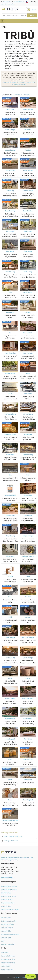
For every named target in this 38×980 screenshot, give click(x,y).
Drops (10, 597)
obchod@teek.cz (19, 2)
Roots (10, 759)
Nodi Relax (10, 455)
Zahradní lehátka (7, 900)
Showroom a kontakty (7, 4)
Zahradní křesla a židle (9, 896)
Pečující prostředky (7, 924)
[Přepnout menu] (2, 21)
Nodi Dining (28, 272)
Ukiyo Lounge (28, 536)
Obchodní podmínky (8, 963)
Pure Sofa (28, 150)
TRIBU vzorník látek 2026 (13, 837)
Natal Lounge (10, 130)
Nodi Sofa (28, 130)
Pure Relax (28, 739)
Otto (28, 475)
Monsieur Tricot (10, 434)
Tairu (10, 800)
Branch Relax (28, 211)
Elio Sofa (28, 597)
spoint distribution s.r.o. (23, 977)
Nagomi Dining (10, 698)
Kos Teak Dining (10, 414)
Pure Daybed (10, 739)
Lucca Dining (10, 658)
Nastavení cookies (7, 970)
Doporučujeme (7, 95)
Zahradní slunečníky (8, 903)
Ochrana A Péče (10, 495)
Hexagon (28, 617)
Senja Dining (28, 292)
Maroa (28, 678)
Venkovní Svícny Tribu (10, 820)
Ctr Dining (10, 191)
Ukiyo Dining (10, 536)
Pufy (10, 292)
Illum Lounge (10, 637)
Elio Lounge (10, 252)
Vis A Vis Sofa (28, 333)
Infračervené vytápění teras (10, 934)
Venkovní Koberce (28, 556)
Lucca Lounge (28, 658)
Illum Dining (28, 252)
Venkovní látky (6, 931)
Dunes (28, 373)
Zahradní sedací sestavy (9, 889)
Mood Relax (28, 434)
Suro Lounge (10, 516)
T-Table (28, 312)
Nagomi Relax (10, 719)
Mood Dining (10, 272)
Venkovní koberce (7, 928)
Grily (3, 941)
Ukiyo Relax (10, 556)
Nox (10, 475)
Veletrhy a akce (6, 966)
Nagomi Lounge (28, 698)
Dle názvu (18, 95)
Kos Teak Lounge (28, 637)
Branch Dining (10, 211)
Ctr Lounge (10, 231)
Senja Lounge (28, 759)
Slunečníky (28, 780)
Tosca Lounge (28, 170)
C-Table (10, 576)
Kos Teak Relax (28, 414)
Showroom (5, 953)
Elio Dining (28, 231)
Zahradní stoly (6, 893)
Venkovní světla (6, 938)
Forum (10, 394)
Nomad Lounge (10, 150)
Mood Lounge (28, 109)
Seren (10, 780)
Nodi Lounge (28, 719)
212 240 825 (7, 2)
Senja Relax (10, 312)
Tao (10, 333)
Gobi (10, 617)
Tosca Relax (28, 516)
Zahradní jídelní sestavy (9, 886)
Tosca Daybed (28, 800)
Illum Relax (28, 394)
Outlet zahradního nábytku (10, 910)
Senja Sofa (10, 109)
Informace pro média (8, 959)
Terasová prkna (6, 918)
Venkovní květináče (8, 944)
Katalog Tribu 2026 (11, 841)
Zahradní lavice (6, 906)
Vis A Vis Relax (28, 353)
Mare (10, 678)
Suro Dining (28, 495)
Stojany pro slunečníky (9, 921)
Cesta (28, 576)
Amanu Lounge (28, 191)
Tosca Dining (10, 170)
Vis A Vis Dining (10, 353)
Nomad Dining (28, 455)
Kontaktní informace (8, 956)
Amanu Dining (10, 373)
